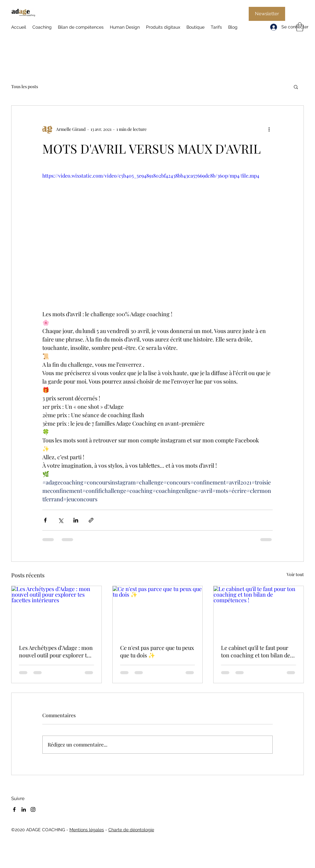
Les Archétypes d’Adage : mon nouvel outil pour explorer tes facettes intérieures (56, 651)
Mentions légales (87, 830)
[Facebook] (14, 809)
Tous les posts (25, 86)
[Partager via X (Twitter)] (61, 520)
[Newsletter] (267, 14)
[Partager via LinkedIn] (76, 520)
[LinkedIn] (24, 809)
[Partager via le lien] (91, 520)
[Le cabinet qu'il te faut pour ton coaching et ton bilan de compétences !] (259, 611)
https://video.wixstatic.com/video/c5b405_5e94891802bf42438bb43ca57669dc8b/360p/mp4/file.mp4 (151, 176)
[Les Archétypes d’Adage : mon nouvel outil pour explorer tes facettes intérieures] (56, 611)
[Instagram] (33, 809)
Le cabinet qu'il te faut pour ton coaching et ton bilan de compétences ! (256, 651)
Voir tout (295, 574)
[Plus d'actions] (269, 129)
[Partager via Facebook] (45, 520)
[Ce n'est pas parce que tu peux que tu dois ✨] (158, 611)
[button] (300, 27)
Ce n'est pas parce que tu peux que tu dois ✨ (157, 651)
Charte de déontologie (131, 830)
